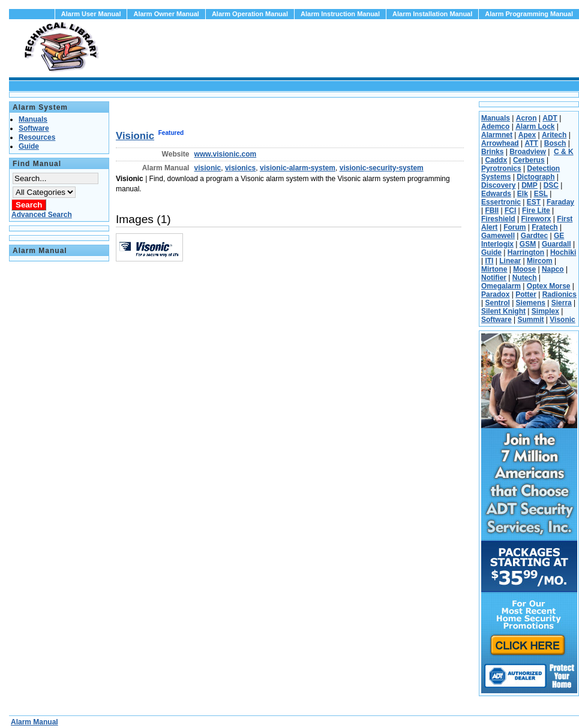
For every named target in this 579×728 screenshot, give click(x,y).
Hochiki (563, 252)
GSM (528, 244)
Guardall (556, 244)
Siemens (531, 303)
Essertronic (501, 202)
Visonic (562, 320)
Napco (553, 269)
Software (496, 320)
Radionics (559, 294)
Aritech (554, 135)
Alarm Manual (34, 722)
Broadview (528, 152)
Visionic (135, 136)
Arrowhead (500, 143)
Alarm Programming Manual (529, 14)
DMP (529, 185)
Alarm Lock (535, 127)
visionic (208, 168)
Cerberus (529, 160)
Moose (524, 269)
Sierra (562, 303)
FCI (510, 210)
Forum (514, 227)
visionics (240, 168)
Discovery (498, 185)
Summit (530, 320)
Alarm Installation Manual (432, 14)
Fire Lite (536, 210)
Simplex (545, 311)
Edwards (496, 194)
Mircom (540, 261)
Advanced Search (42, 215)
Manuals (496, 118)
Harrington (526, 252)
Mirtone (494, 269)
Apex (527, 135)
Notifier (494, 278)
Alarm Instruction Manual (340, 14)
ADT (550, 118)
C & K (564, 152)
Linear (510, 261)
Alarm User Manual (91, 14)
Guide (491, 252)
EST (534, 202)
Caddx (496, 160)
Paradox (495, 294)
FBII (492, 210)
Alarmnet (497, 135)
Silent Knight (503, 311)
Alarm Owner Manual (166, 14)
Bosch (555, 143)
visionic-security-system (382, 168)
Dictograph (535, 177)
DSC (551, 185)
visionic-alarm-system (298, 168)
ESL (541, 194)
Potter (526, 294)
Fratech (544, 227)
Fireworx (536, 219)
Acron (526, 118)
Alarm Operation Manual (250, 14)
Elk (523, 194)
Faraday (560, 202)
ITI (489, 261)
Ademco (495, 127)
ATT (531, 143)
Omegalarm (501, 286)
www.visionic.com (226, 154)
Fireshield (498, 219)
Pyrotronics (501, 169)
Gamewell (498, 236)
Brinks (492, 152)
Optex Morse (549, 286)
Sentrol (497, 303)
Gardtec (534, 236)
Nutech (525, 278)
